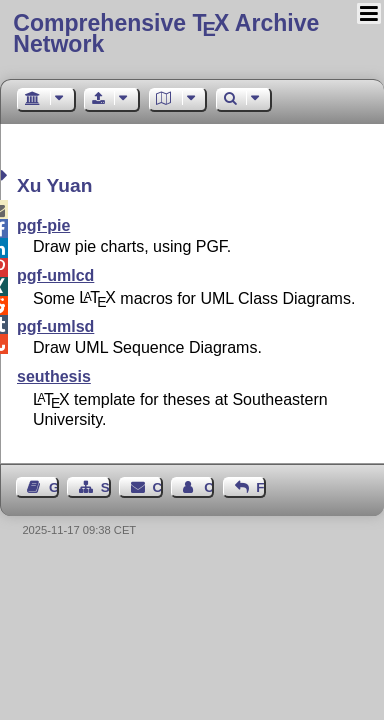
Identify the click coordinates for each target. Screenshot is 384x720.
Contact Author (209, 487)
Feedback (261, 487)
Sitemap (106, 487)
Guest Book (54, 487)
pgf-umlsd (55, 326)
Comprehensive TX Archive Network (166, 33)
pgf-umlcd (55, 275)
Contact (158, 487)
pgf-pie (43, 225)
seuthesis (54, 376)
